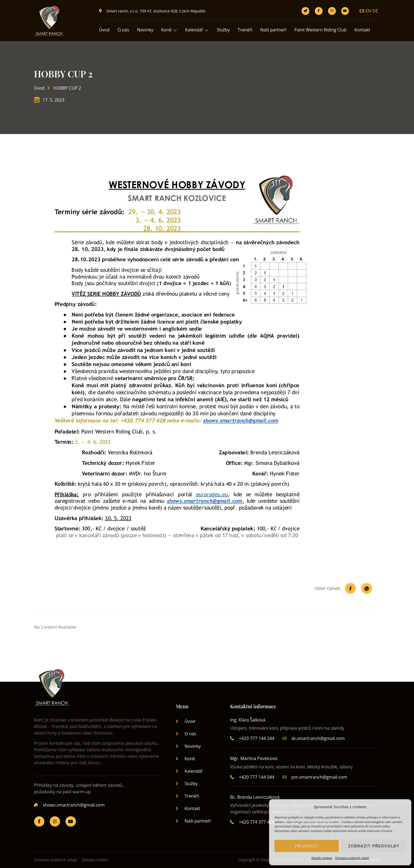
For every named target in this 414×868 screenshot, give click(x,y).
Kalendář (198, 30)
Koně (170, 30)
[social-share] (350, 588)
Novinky (145, 30)
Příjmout (307, 846)
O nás (123, 30)
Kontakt (364, 30)
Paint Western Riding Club (322, 30)
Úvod (104, 30)
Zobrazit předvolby (374, 846)
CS (362, 11)
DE (375, 11)
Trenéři (246, 30)
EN (368, 11)
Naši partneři (275, 30)
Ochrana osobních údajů (352, 858)
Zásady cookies (322, 858)
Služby (224, 30)
